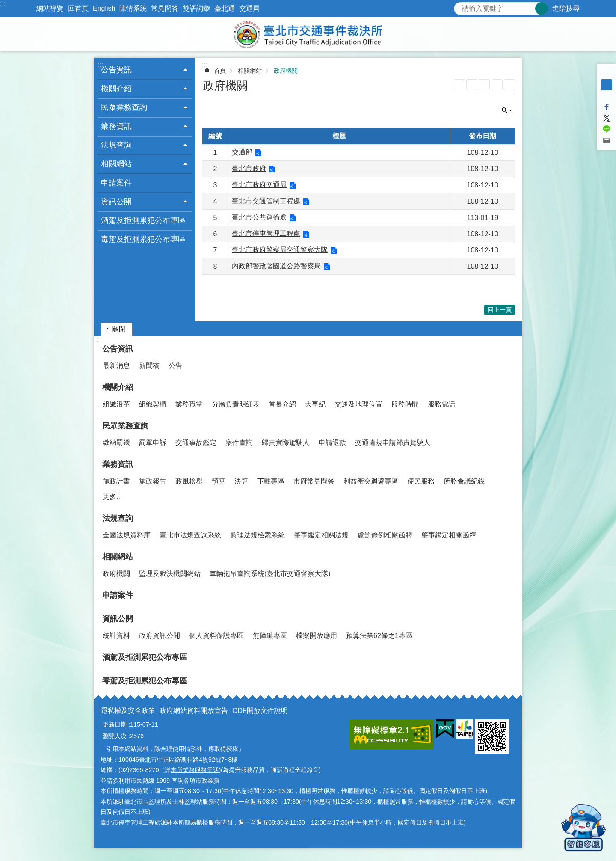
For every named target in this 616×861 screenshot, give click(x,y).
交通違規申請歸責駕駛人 (393, 443)
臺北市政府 (249, 168)
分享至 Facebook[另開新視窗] (607, 107)
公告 (175, 366)
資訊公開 (118, 619)
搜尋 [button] (542, 9)
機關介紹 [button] (116, 89)
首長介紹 (282, 404)
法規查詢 (118, 518)
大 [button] (607, 96)
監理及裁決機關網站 (170, 574)
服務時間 (405, 404)
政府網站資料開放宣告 (194, 711)
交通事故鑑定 (196, 443)
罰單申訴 (153, 443)
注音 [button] (509, 85)
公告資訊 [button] (116, 70)
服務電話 (441, 404)
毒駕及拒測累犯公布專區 (143, 239)
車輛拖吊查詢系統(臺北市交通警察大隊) (270, 574)
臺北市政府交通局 (259, 185)
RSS (459, 85)
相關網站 (250, 71)
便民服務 (421, 481)
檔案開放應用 (317, 636)
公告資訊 (118, 349)
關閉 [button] (507, 110)
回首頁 (78, 8)
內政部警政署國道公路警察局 (276, 266)
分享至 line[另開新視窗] (607, 129)
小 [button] (607, 74)
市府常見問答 (314, 481)
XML (472, 85)
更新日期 (115, 724)
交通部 (242, 152)
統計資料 (116, 636)
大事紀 (315, 404)
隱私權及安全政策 (128, 711)
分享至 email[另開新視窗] (607, 140)
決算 (241, 481)
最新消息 (116, 366)
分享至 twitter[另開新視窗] (607, 118)
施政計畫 (116, 481)
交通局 (249, 8)
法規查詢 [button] (116, 145)
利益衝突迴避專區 (371, 481)
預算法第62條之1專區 (379, 636)
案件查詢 (239, 443)
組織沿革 (116, 404)
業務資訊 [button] (116, 126)
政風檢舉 (189, 481)
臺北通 (225, 8)
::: (3, 4)
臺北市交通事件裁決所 (308, 34)
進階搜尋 (566, 8)
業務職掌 (189, 404)
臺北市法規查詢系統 (190, 535)
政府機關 (286, 71)
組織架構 (153, 404)
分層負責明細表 (236, 404)
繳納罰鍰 (116, 443)
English (104, 8)
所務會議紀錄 (464, 481)
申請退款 (332, 443)
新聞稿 (149, 366)
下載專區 (271, 481)
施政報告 (153, 481)
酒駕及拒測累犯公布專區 (143, 220)
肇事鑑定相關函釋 (449, 535)
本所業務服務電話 (195, 770)
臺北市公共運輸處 (259, 217)
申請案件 (116, 183)
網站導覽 (50, 8)
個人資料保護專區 (216, 636)
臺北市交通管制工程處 (266, 201)
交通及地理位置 (358, 404)
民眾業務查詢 (125, 426)
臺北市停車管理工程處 (266, 233)
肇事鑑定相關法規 (321, 535)
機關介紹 (118, 387)
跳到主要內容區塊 (4, 4)
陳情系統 (133, 8)
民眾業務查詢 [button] (124, 107)
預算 (219, 481)
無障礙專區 (270, 636)
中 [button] (607, 85)
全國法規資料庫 (127, 535)
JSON (484, 85)
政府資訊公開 (160, 636)
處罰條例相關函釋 (385, 535)
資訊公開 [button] (116, 202)
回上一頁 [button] (500, 310)
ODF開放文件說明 (260, 711)
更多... (112, 497)
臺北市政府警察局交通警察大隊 (280, 250)
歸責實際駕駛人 (286, 443)
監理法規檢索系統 (258, 535)
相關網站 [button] (116, 164)
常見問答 (165, 8)
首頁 (220, 71)
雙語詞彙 (196, 8)
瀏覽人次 (115, 736)
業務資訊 (118, 464)
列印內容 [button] (497, 85)
